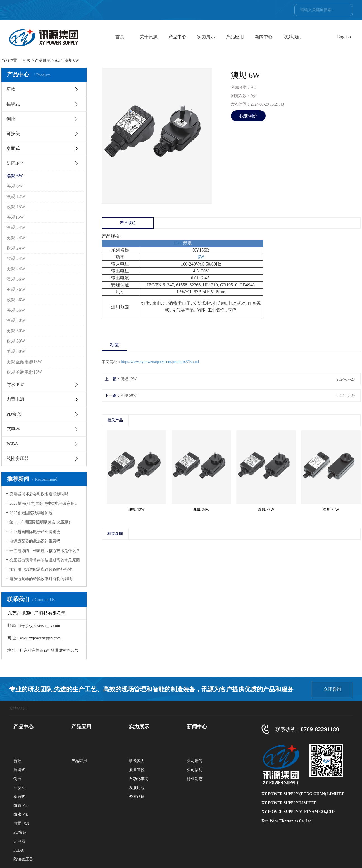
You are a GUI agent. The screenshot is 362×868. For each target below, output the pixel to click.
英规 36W (16, 289)
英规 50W (16, 331)
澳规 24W (16, 227)
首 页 (27, 60)
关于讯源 (149, 37)
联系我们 (292, 37)
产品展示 (43, 60)
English (344, 37)
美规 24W (16, 269)
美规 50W (16, 351)
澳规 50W (16, 320)
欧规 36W (16, 300)
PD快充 (14, 414)
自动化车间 (139, 779)
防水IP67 (15, 385)
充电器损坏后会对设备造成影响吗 (39, 494)
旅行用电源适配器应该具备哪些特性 (41, 569)
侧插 (11, 119)
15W (178, 243)
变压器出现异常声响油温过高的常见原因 (45, 560)
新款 (11, 89)
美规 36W (16, 310)
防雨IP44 (15, 163)
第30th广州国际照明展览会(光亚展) (40, 522)
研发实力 (137, 761)
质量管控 (137, 770)
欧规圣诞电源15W (24, 372)
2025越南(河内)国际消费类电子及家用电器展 (46, 504)
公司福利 (195, 770)
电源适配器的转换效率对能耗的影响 (41, 579)
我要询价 (248, 116)
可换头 (13, 134)
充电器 (13, 429)
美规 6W (15, 186)
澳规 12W (16, 196)
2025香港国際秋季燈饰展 (31, 513)
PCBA (12, 444)
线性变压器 (18, 459)
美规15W (15, 217)
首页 (120, 37)
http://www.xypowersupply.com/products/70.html (160, 362)
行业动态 (195, 779)
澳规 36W (16, 279)
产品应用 (235, 37)
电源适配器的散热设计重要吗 (35, 541)
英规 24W (16, 238)
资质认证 (137, 797)
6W (201, 257)
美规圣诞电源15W (24, 362)
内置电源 (15, 399)
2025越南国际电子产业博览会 (35, 532)
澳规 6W (15, 176)
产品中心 (177, 37)
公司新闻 (195, 761)
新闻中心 (264, 37)
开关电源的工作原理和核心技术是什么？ (45, 551)
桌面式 (13, 148)
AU (58, 60)
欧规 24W (16, 248)
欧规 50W (16, 341)
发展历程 (137, 788)
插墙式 (13, 104)
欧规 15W (16, 207)
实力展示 (206, 37)
